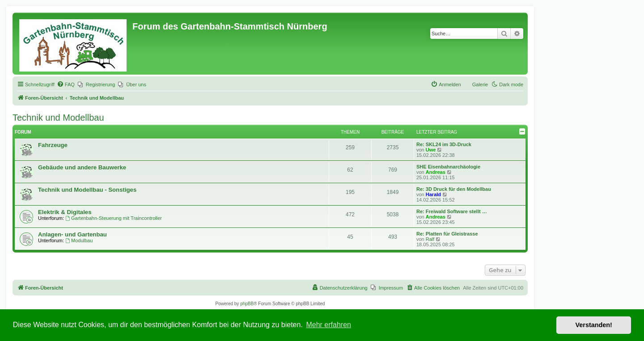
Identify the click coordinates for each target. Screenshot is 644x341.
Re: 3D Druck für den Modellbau (454, 189)
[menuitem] (66, 84)
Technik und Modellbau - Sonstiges (87, 190)
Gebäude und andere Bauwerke (82, 167)
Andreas (436, 172)
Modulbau (79, 240)
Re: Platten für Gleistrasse (447, 234)
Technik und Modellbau (58, 118)
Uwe (431, 150)
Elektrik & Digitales (65, 212)
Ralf (430, 239)
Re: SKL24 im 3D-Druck (444, 144)
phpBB (247, 304)
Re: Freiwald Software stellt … (452, 211)
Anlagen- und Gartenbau (72, 234)
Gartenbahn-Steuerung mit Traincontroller (114, 218)
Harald (433, 194)
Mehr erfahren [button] (328, 325)
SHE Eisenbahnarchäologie (448, 167)
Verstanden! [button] (594, 325)
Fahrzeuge (53, 145)
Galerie (480, 84)
